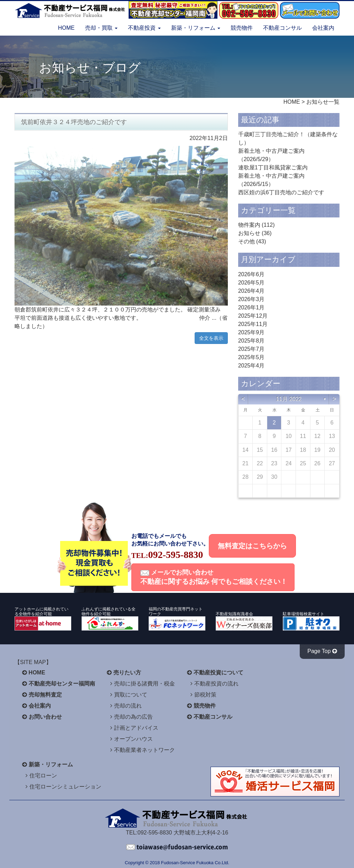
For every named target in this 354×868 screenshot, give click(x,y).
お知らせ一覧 (323, 102)
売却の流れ (128, 706)
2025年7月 (251, 349)
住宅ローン (43, 776)
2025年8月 (251, 341)
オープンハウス (133, 739)
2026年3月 (251, 299)
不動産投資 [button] (144, 28)
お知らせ (249, 233)
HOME (66, 28)
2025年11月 (253, 324)
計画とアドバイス (136, 728)
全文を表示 (211, 338)
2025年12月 (253, 316)
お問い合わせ (45, 717)
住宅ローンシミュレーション (65, 787)
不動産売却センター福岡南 (62, 684)
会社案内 (323, 28)
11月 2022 (289, 399)
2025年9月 (251, 332)
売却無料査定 (45, 695)
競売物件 (242, 28)
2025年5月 (251, 357)
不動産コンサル (282, 28)
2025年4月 (251, 366)
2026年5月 (251, 283)
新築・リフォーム (51, 764)
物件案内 (249, 225)
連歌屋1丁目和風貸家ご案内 (273, 167)
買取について (131, 695)
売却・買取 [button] (101, 28)
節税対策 (205, 695)
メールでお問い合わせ (214, 577)
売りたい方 (127, 673)
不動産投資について (218, 673)
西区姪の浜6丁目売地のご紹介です (281, 192)
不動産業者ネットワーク (145, 750)
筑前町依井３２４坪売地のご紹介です (74, 122)
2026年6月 (251, 274)
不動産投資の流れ (216, 684)
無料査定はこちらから (252, 546)
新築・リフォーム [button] (196, 28)
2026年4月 (251, 291)
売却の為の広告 (133, 717)
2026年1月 (251, 307)
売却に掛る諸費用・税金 (145, 684)
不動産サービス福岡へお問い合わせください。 (177, 847)
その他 (246, 241)
